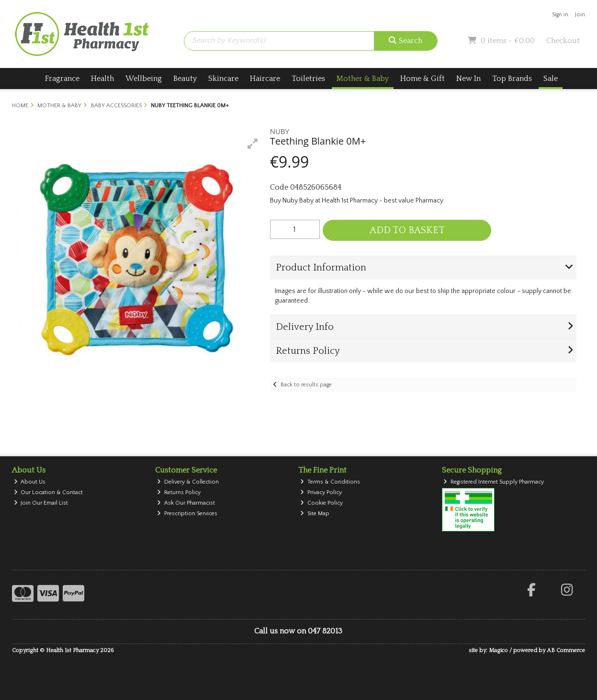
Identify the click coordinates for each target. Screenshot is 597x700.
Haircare (265, 79)
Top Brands (512, 79)
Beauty (185, 79)
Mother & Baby (363, 79)
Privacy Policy (321, 492)
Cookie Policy (321, 503)
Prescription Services (187, 514)
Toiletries (308, 79)
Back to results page (306, 385)
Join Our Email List (41, 503)
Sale (551, 79)
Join (580, 15)
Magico (498, 650)
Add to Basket (407, 230)
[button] (253, 144)
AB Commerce (566, 650)
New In (468, 79)
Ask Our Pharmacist (186, 503)
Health (102, 79)
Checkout (563, 41)
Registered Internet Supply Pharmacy (494, 482)
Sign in (560, 15)
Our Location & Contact (49, 492)
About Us (30, 482)
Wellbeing (144, 79)
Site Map (315, 514)
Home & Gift (422, 79)
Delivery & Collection (188, 482)
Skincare (223, 79)
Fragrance (62, 79)
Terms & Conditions (330, 482)
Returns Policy (179, 492)
